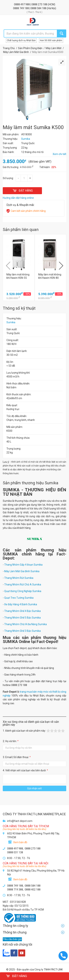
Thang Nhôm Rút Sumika (19, 578)
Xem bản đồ (20, 842)
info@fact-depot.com (20, 821)
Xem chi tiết (59, 154)
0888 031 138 (15, 852)
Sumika (11, 322)
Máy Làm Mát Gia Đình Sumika (22, 571)
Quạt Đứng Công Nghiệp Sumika (23, 591)
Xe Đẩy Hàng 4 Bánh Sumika (21, 604)
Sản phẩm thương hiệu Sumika (31, 483)
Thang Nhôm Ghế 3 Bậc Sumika (22, 631)
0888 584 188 (39, 8)
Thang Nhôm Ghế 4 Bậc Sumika (22, 611)
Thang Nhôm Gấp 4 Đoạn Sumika (23, 565)
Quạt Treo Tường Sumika (19, 598)
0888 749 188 (21, 8)
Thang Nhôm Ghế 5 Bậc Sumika (22, 618)
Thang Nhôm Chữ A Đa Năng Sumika (25, 624)
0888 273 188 (40, 4)
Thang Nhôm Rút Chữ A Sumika (23, 585)
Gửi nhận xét (34, 788)
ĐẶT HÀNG (22, 191)
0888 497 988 (22, 4)
